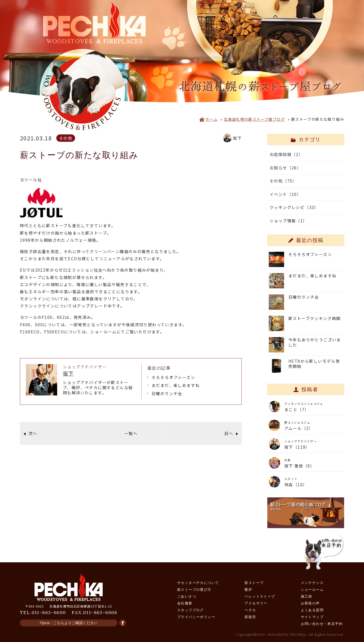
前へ (229, 433)
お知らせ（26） (285, 168)
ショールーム (312, 589)
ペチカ (250, 610)
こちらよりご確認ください (75, 623)
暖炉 (248, 589)
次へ (33, 433)
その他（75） (283, 181)
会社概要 (185, 603)
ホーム (208, 119)
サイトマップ (312, 617)
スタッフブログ (191, 610)
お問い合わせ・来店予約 (322, 624)
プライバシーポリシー (196, 617)
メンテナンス (312, 583)
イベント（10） (285, 194)
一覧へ (131, 433)
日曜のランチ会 (167, 393)
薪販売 (250, 617)
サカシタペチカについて (198, 583)
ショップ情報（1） (288, 221)
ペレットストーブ (260, 596)
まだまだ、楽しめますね (176, 385)
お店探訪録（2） (286, 154)
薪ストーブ (254, 583)
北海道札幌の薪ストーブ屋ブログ (254, 119)
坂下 (68, 373)
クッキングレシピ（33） (294, 207)
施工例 (307, 596)
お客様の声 (310, 603)
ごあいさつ (187, 596)
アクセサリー (256, 603)
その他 (66, 138)
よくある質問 (312, 610)
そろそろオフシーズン (173, 377)
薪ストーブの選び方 (194, 589)
